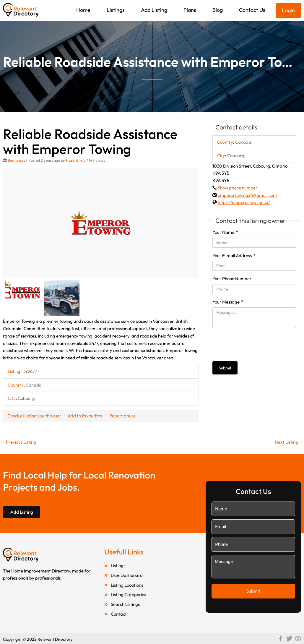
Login (288, 10)
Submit (225, 368)
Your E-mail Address (234, 256)
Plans (190, 10)
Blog (218, 10)
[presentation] (257, 345)
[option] (101, 223)
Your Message (228, 302)
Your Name (225, 232)
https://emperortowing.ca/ (244, 202)
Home (83, 10)
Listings (116, 10)
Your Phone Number (232, 279)
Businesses (16, 160)
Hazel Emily (76, 160)
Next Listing (289, 442)
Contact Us (252, 10)
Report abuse (122, 416)
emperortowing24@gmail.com (247, 195)
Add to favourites (85, 416)
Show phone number (238, 188)
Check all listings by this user (34, 416)
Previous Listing (18, 442)
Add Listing (154, 10)
